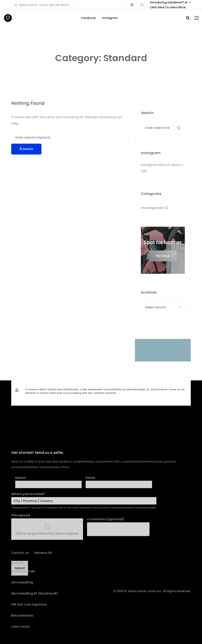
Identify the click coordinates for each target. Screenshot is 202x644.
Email (91, 521)
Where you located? (29, 538)
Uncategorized (155, 213)
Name (21, 521)
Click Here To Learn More (168, 7)
